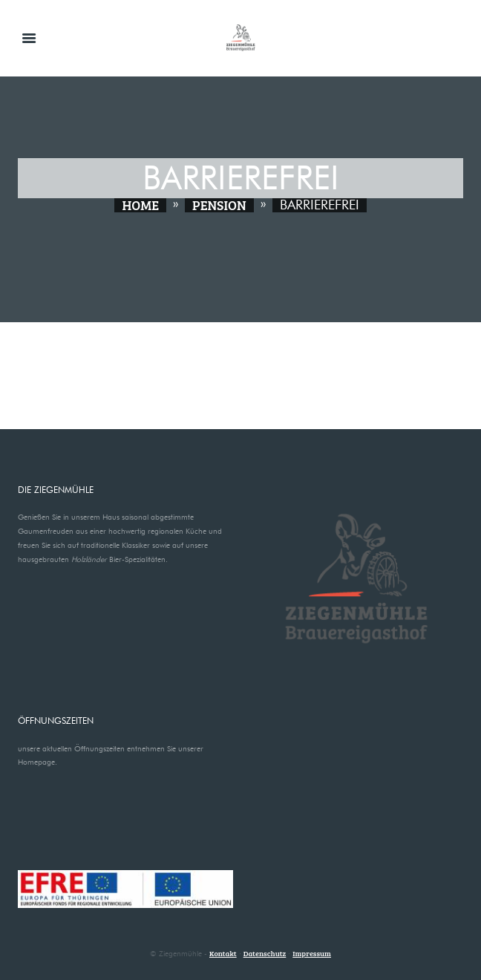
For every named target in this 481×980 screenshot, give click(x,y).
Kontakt (223, 953)
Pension (219, 205)
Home (140, 205)
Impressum (312, 953)
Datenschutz (265, 953)
